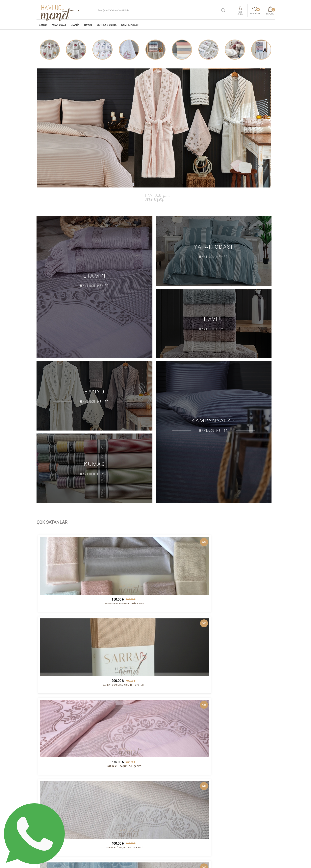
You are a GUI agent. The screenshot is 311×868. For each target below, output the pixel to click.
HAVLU (88, 27)
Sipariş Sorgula (169, 827)
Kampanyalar (130, 27)
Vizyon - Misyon (168, 818)
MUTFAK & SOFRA (107, 27)
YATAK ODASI (59, 27)
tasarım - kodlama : (258, 863)
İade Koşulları (168, 811)
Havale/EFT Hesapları (173, 821)
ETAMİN (75, 27)
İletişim (205, 805)
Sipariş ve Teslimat (171, 808)
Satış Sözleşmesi (169, 814)
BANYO (43, 27)
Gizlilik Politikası (170, 824)
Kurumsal (165, 805)
